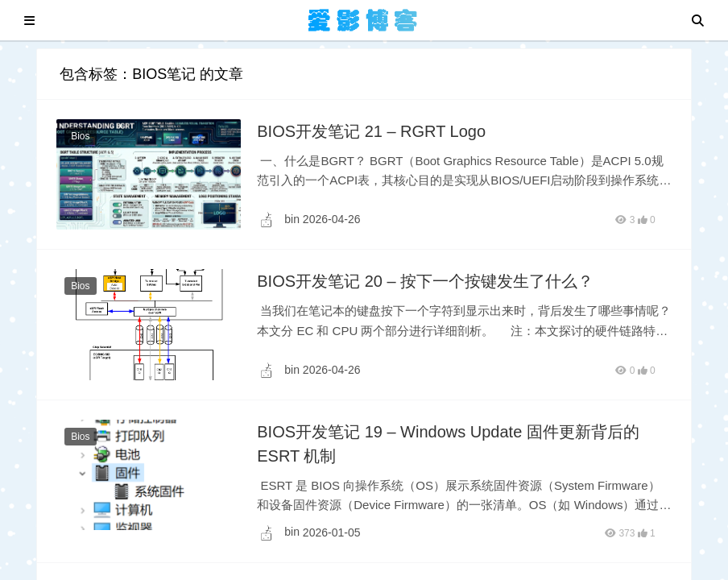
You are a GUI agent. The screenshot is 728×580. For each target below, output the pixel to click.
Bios (80, 136)
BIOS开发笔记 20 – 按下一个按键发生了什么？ (425, 281)
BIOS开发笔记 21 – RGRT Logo (371, 131)
